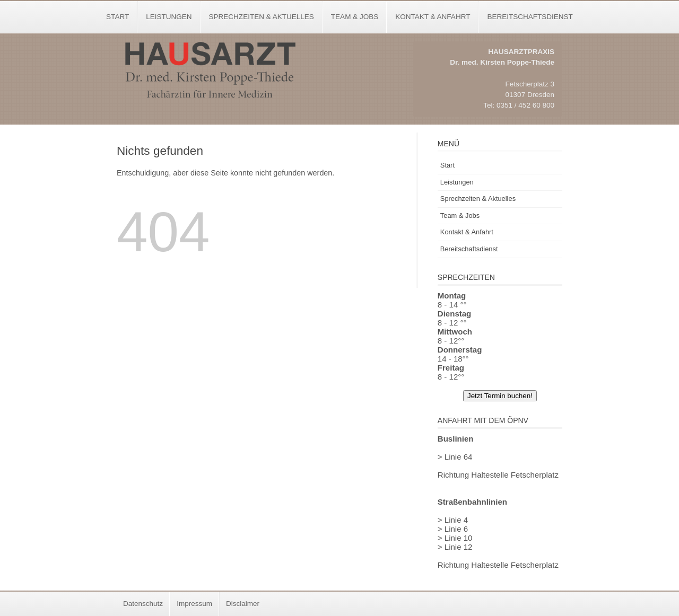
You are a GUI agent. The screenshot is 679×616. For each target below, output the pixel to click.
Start (117, 17)
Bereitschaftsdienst (530, 17)
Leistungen (169, 17)
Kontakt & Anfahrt (433, 17)
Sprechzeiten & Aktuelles (262, 17)
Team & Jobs (355, 17)
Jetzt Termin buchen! (500, 396)
